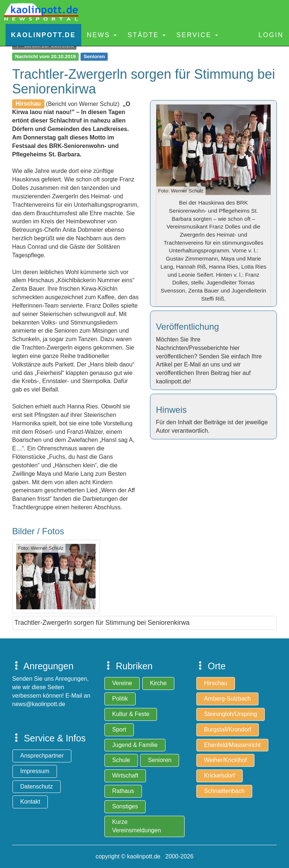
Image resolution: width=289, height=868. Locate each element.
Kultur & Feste (131, 714)
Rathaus (123, 791)
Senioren (160, 760)
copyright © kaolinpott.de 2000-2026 (144, 856)
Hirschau (216, 683)
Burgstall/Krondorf (228, 729)
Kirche (158, 683)
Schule (121, 760)
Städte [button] (147, 35)
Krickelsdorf (220, 775)
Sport (119, 729)
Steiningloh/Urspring (231, 714)
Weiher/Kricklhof (225, 760)
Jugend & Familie (135, 745)
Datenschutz (37, 786)
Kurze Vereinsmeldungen (137, 826)
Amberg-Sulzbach (227, 699)
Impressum (35, 771)
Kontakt (30, 802)
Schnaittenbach (224, 791)
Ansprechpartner (42, 756)
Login (271, 35)
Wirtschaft (125, 775)
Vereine (122, 683)
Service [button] (197, 35)
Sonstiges (125, 806)
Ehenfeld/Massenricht (232, 745)
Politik (120, 699)
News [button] (102, 35)
